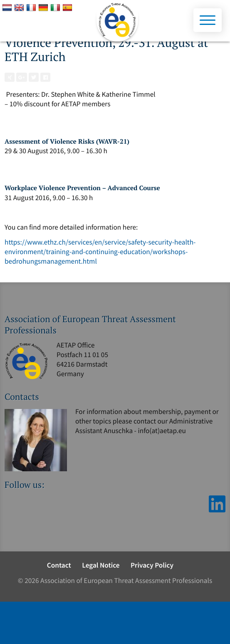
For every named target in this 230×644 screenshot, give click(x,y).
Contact (59, 565)
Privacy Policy (152, 565)
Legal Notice (101, 565)
